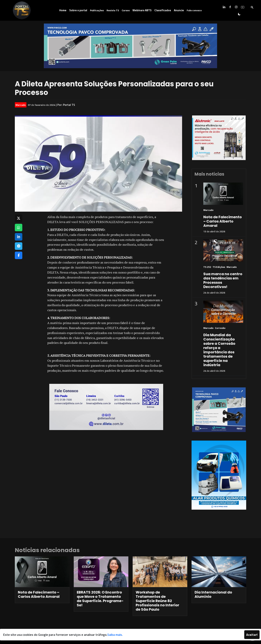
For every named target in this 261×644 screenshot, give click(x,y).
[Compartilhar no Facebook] (19, 255)
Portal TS (69, 105)
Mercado (21, 105)
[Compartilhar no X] (19, 218)
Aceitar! (252, 635)
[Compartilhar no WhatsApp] (19, 228)
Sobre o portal (78, 10)
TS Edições (219, 267)
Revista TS (113, 10)
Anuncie (179, 10)
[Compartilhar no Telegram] (19, 246)
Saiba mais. (115, 635)
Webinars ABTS (142, 10)
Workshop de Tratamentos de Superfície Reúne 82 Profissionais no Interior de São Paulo (157, 601)
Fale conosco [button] (194, 10)
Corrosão (220, 328)
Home (63, 10)
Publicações (97, 10)
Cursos (126, 10)
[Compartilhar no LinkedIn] (19, 237)
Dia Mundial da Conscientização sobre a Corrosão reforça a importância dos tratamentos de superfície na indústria (219, 350)
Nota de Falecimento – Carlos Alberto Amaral (223, 221)
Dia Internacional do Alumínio (213, 594)
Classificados (163, 10)
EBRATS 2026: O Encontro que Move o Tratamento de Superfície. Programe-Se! (100, 599)
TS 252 (207, 267)
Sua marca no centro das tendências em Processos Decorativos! (223, 280)
